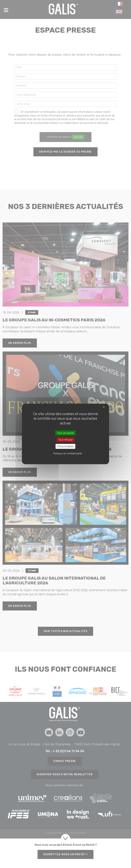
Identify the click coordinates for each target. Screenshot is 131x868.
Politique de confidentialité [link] (68, 454)
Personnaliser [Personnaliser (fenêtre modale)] (65, 446)
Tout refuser (65, 440)
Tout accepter (65, 433)
